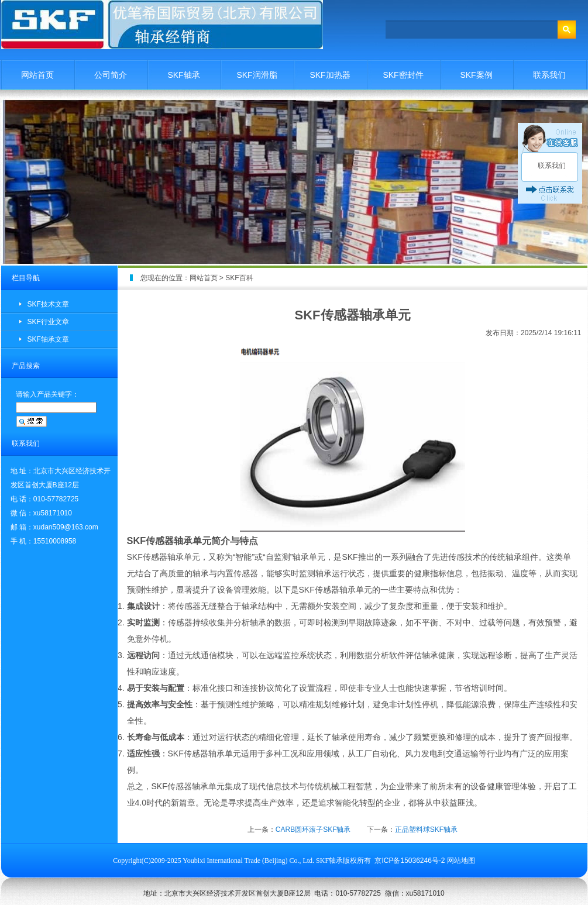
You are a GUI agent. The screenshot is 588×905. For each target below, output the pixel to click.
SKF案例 (476, 75)
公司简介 (111, 75)
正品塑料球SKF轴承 (426, 830)
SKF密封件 (403, 75)
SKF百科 (239, 278)
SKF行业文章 (48, 322)
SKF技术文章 (48, 304)
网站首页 (37, 75)
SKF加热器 (330, 75)
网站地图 (461, 861)
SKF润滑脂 (257, 75)
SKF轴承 (183, 75)
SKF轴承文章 (48, 339)
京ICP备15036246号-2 (410, 861)
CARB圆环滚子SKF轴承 (313, 830)
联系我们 (549, 75)
